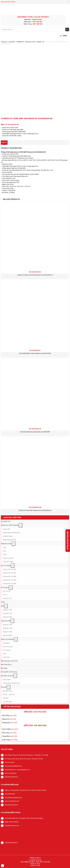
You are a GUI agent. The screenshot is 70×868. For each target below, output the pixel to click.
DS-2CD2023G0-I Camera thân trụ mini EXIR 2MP (35, 353)
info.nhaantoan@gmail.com (13, 766)
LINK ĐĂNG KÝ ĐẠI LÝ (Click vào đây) (33, 17)
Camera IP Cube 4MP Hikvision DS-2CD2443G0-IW (35, 510)
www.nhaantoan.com (23, 770)
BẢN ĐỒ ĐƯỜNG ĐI (11, 777)
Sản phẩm (12, 42)
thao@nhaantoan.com (12, 826)
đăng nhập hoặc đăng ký (8, 2)
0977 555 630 (38, 24)
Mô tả (4, 143)
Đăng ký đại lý (35, 858)
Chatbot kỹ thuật (35, 860)
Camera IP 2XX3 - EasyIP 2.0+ (35, 42)
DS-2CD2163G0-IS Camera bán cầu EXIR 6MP (35, 432)
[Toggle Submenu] (20, 525)
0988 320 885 (37, 19)
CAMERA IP (20, 42)
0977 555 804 (37, 22)
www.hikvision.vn (10, 770)
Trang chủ (4, 42)
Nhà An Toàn (35, 864)
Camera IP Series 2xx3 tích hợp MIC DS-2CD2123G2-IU (35, 275)
